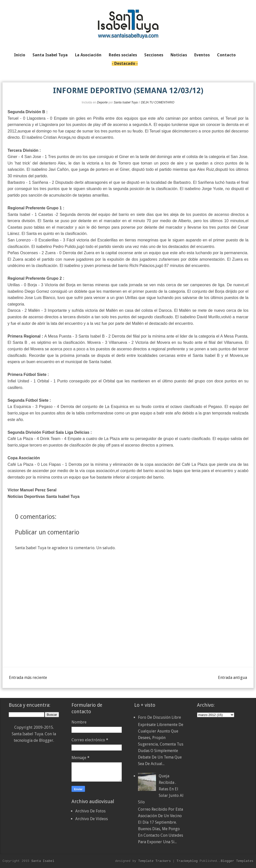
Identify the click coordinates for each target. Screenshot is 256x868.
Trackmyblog (187, 861)
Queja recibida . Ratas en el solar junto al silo (161, 789)
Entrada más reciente (28, 678)
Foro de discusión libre (159, 717)
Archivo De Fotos (90, 811)
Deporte (102, 102)
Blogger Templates (237, 861)
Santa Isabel (43, 861)
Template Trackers (155, 861)
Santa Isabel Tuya (126, 102)
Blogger (46, 740)
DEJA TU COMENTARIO (158, 102)
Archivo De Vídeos (91, 819)
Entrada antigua (232, 678)
